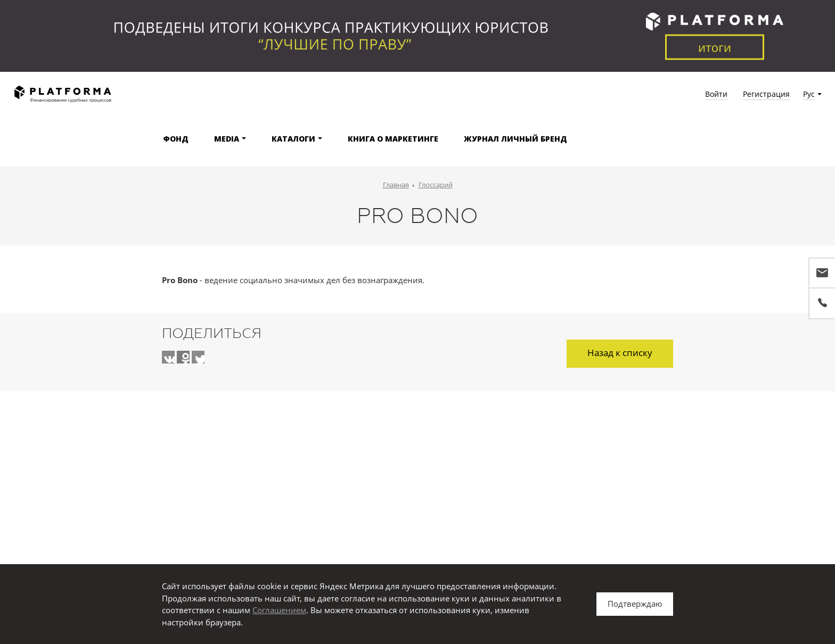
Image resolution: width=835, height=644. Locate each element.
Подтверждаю (635, 604)
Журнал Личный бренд (515, 139)
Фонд (176, 139)
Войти (716, 94)
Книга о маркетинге (393, 139)
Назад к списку (620, 353)
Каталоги (293, 139)
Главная (396, 185)
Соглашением (279, 610)
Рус (809, 94)
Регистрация (766, 94)
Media (227, 139)
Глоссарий (436, 185)
